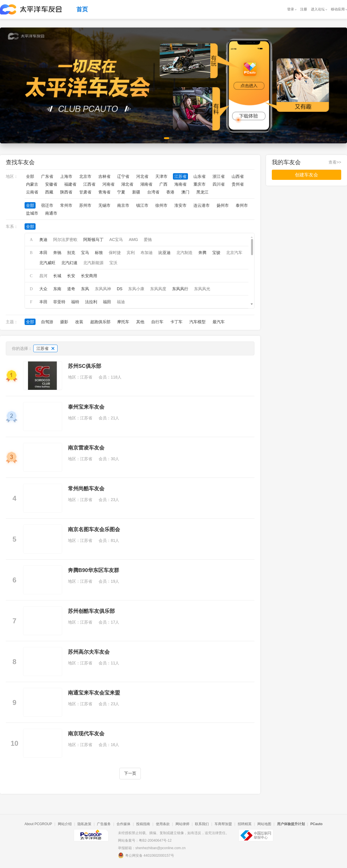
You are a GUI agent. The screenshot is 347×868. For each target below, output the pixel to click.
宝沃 (113, 263)
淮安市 (180, 205)
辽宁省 (123, 176)
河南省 (108, 184)
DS (120, 289)
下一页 (130, 773)
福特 (75, 302)
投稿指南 (143, 824)
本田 (43, 253)
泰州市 (242, 205)
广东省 (47, 176)
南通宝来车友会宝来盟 (94, 693)
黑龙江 (202, 192)
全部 (30, 176)
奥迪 (43, 240)
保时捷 (115, 253)
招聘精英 (245, 824)
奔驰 (57, 253)
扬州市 (223, 205)
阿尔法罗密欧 (65, 240)
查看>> (335, 162)
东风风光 (202, 289)
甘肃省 (85, 192)
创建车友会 (307, 175)
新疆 (136, 192)
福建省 (70, 184)
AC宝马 (116, 240)
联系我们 (202, 824)
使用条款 (163, 824)
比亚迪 (165, 253)
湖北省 (127, 184)
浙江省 (219, 176)
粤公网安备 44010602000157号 (146, 855)
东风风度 (158, 289)
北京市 (85, 176)
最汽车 (219, 322)
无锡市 (104, 205)
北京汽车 (234, 253)
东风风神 (103, 289)
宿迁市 (47, 205)
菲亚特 (59, 302)
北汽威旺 (47, 263)
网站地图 (264, 824)
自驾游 (47, 322)
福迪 (121, 302)
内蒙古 (32, 184)
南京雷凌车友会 (86, 448)
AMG (133, 240)
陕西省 (66, 192)
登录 (291, 9)
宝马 (85, 253)
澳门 (185, 192)
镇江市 (142, 205)
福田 (107, 302)
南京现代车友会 (86, 734)
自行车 (157, 322)
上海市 (66, 176)
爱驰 (148, 240)
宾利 (131, 253)
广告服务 (104, 824)
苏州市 (85, 205)
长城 (57, 276)
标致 (99, 253)
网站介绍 (65, 824)
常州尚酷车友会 (86, 489)
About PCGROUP (38, 824)
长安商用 (89, 276)
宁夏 (121, 192)
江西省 (89, 184)
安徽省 (51, 184)
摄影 (64, 322)
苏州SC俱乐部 (85, 366)
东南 (57, 289)
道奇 (71, 289)
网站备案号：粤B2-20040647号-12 (145, 840)
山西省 (238, 176)
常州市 (66, 205)
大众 (43, 289)
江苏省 (180, 176)
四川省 (219, 184)
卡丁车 (176, 322)
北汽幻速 (69, 263)
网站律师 (182, 824)
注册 (304, 9)
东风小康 (136, 289)
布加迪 (147, 253)
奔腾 (202, 253)
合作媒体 (123, 824)
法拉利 (91, 302)
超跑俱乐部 (100, 322)
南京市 (123, 205)
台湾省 (153, 192)
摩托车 (123, 322)
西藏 (49, 192)
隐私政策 (84, 824)
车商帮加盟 (223, 824)
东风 (85, 289)
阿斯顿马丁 (93, 240)
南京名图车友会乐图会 (94, 529)
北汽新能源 (93, 263)
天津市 (161, 176)
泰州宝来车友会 (86, 407)
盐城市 (32, 213)
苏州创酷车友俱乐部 (91, 611)
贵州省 (238, 184)
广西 (163, 184)
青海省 (104, 192)
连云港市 (202, 205)
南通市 (51, 213)
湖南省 (146, 184)
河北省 (142, 176)
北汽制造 (184, 253)
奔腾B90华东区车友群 (94, 570)
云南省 (32, 192)
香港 (170, 192)
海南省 (180, 184)
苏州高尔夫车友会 (89, 652)
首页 (82, 9)
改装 (79, 322)
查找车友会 (20, 162)
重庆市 (200, 184)
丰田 (43, 302)
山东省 (200, 176)
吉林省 (104, 176)
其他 (140, 322)
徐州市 (161, 205)
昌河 (43, 276)
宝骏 (216, 253)
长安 (71, 276)
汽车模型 (198, 322)
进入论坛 (318, 9)
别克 (71, 253)
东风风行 (180, 289)
